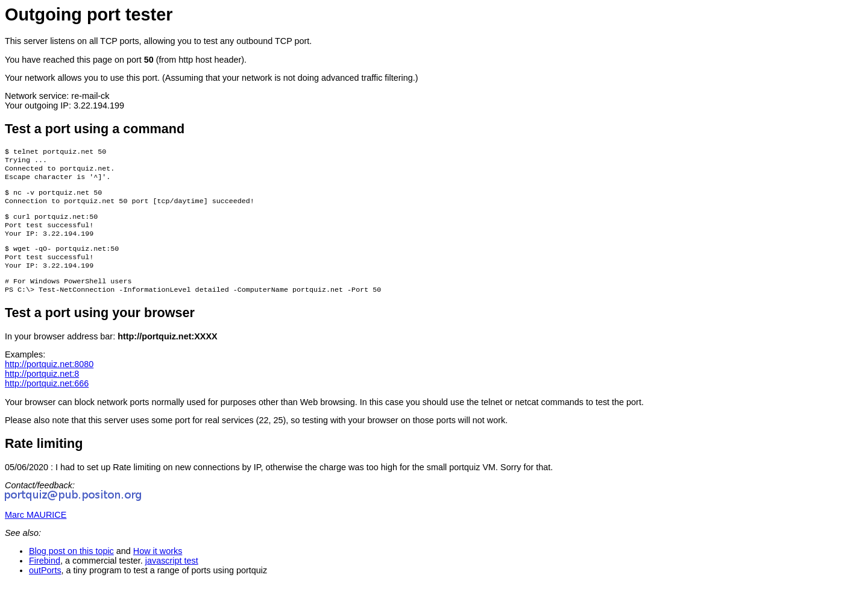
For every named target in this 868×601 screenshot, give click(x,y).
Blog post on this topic (71, 568)
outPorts (45, 587)
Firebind (45, 577)
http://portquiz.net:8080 (49, 381)
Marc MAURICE (36, 532)
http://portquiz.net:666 (47, 400)
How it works (158, 568)
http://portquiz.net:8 (42, 391)
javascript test (172, 577)
